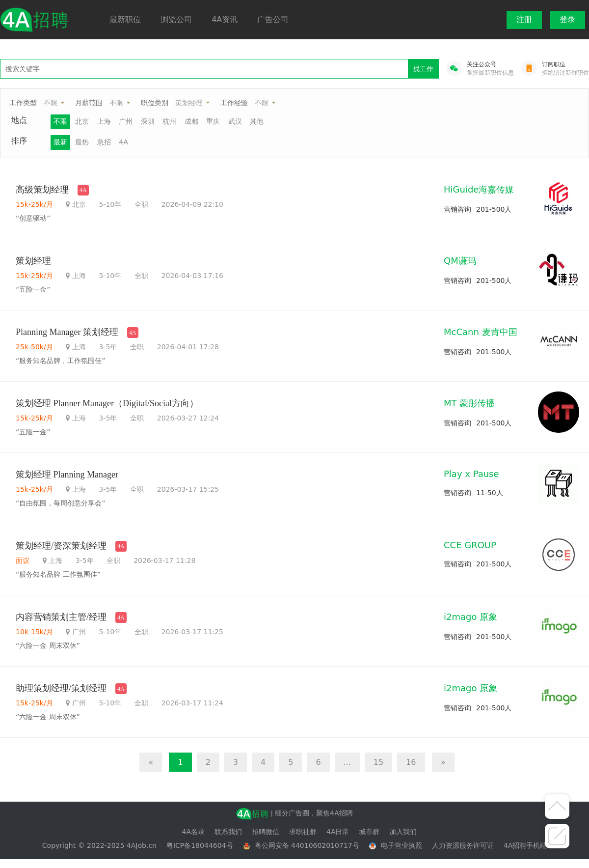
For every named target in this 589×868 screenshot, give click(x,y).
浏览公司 (176, 19)
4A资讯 (225, 19)
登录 (567, 19)
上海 (104, 121)
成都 (191, 121)
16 (411, 762)
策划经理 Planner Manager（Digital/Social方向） (107, 403)
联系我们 (228, 832)
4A (123, 142)
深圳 (148, 121)
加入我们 (403, 832)
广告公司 (273, 19)
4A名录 (193, 832)
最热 (82, 142)
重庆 (213, 121)
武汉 (235, 121)
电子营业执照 (402, 845)
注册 (524, 19)
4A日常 (338, 832)
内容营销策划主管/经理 (61, 617)
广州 (126, 121)
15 (378, 762)
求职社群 (303, 832)
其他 (257, 121)
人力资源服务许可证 (463, 845)
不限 (51, 103)
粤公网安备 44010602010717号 (307, 845)
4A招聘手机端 (525, 845)
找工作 (423, 69)
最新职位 (125, 19)
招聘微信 (266, 832)
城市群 (369, 832)
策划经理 (189, 103)
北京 (82, 121)
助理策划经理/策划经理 (61, 688)
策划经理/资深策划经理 (61, 546)
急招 (104, 142)
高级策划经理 (42, 190)
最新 (60, 142)
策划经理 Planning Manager (67, 475)
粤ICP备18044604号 (200, 845)
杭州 (169, 121)
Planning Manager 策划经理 (67, 332)
